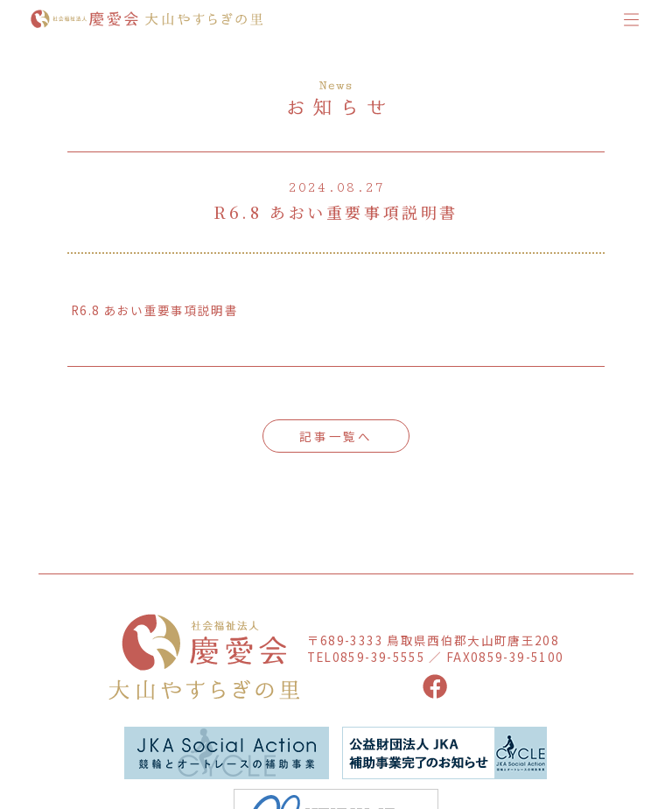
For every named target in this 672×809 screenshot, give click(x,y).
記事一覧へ (336, 436)
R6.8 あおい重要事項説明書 (154, 310)
